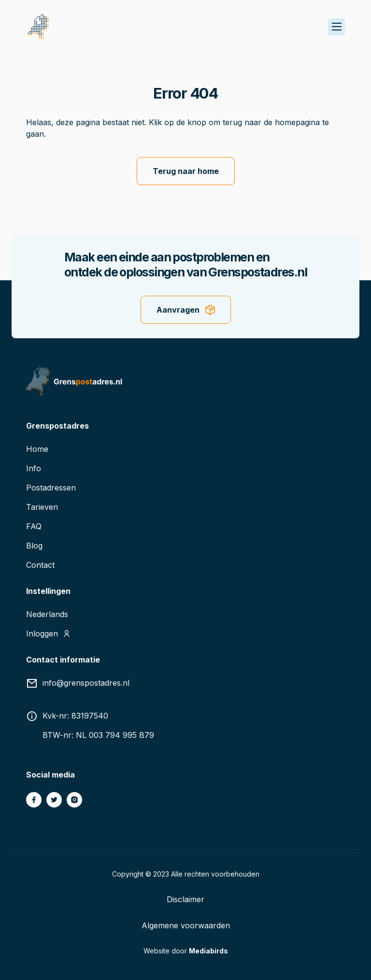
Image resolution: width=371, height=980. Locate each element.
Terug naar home (186, 171)
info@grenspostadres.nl (86, 683)
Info (34, 468)
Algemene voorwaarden (186, 925)
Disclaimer (185, 899)
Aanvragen (178, 310)
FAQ (34, 526)
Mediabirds (208, 951)
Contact (40, 565)
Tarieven (42, 507)
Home (37, 449)
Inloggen (42, 634)
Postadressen (51, 488)
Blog (34, 546)
